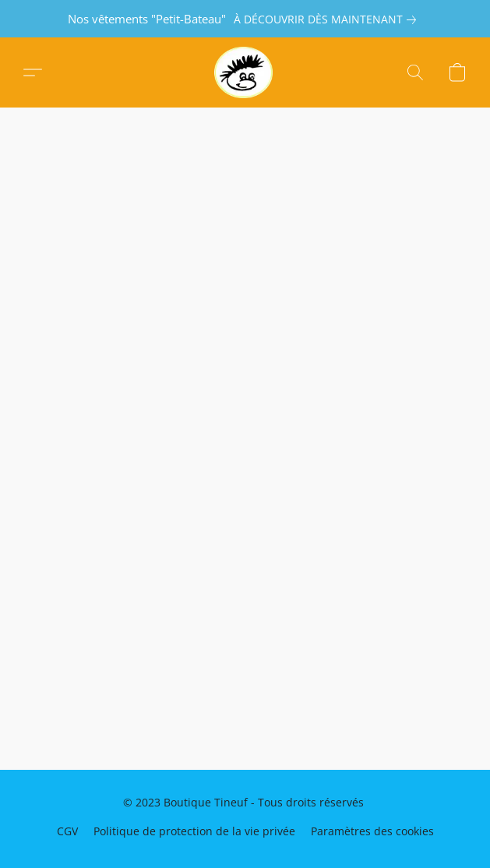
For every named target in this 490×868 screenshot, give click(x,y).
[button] (245, 72)
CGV (67, 831)
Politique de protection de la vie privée (194, 831)
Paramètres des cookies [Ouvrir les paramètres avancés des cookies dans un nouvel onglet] (372, 831)
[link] (328, 19)
